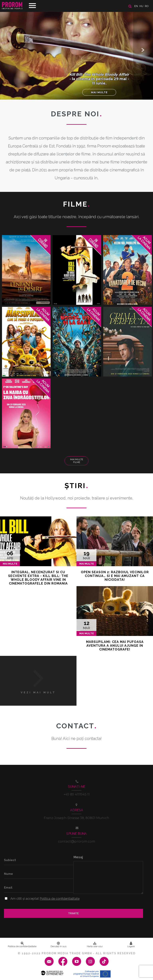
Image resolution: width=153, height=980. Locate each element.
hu (141, 6)
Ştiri (76, 486)
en (136, 6)
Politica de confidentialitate (60, 899)
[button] (143, 50)
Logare (131, 945)
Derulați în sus (58, 945)
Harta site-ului (95, 945)
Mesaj (78, 857)
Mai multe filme (77, 461)
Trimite (73, 913)
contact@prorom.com (77, 841)
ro (147, 6)
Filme (77, 204)
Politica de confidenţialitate (22, 945)
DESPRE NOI (76, 114)
